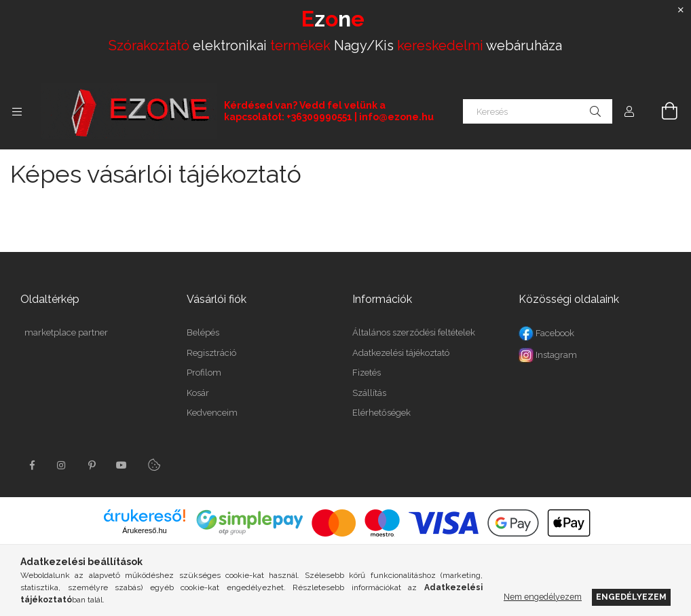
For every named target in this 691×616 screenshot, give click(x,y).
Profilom (204, 373)
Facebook (546, 333)
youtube (122, 465)
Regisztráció (211, 353)
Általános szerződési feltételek (414, 332)
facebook (32, 465)
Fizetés (367, 373)
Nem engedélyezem (543, 597)
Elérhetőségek (381, 413)
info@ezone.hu (396, 117)
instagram (62, 465)
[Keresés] (538, 111)
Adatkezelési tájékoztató (401, 353)
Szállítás (369, 393)
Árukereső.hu (144, 530)
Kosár (198, 393)
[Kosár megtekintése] (662, 111)
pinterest (92, 465)
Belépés (203, 332)
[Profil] (629, 111)
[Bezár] (681, 10)
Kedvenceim (212, 413)
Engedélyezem (631, 597)
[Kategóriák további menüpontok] (17, 111)
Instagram (548, 355)
